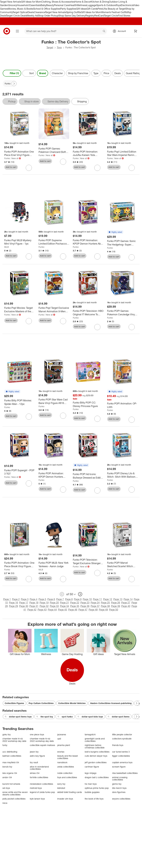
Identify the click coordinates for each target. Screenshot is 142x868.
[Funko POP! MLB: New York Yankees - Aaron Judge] (54, 565)
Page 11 (97, 599)
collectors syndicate (122, 739)
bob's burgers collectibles (97, 752)
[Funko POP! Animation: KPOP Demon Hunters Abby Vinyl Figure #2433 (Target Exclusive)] (88, 242)
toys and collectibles (67, 777)
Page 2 (16, 599)
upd (59, 739)
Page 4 (34, 599)
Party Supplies (68, 9)
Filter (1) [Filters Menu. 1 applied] (12, 73)
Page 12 (108, 599)
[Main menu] (17, 31)
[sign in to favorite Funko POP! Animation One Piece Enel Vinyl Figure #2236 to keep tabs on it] (29, 168)
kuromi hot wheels (11, 784)
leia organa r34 (10, 773)
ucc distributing (10, 752)
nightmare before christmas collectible (95, 746)
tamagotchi (90, 734)
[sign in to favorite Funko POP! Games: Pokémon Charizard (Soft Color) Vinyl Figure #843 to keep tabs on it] (63, 162)
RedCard (99, 16)
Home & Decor (83, 2)
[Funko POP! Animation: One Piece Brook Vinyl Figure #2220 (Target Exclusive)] (20, 565)
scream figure (119, 767)
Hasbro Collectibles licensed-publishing (111, 703)
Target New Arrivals (11, 2)
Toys (118, 5)
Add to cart (11, 167)
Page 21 (65, 603)
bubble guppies (92, 792)
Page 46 (73, 610)
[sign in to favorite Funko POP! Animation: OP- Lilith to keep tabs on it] (132, 420)
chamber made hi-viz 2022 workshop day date (14, 740)
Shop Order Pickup (48, 16)
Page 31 (34, 606)
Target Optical (20, 12)
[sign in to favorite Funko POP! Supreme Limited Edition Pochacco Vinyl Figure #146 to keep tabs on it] (63, 256)
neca (5, 803)
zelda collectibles (66, 767)
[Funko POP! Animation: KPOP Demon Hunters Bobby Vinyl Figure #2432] (54, 475)
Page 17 (24, 603)
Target (50, 47)
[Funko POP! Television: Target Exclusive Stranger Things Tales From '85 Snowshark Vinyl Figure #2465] (88, 562)
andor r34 (7, 777)
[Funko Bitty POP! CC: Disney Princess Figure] (88, 404)
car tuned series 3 (121, 752)
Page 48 (93, 610)
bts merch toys (119, 788)
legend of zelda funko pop (42, 792)
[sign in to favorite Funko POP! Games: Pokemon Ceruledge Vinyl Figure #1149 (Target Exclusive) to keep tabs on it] (132, 327)
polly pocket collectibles (14, 799)
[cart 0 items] (136, 31)
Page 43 (42, 610)
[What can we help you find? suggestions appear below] (66, 31)
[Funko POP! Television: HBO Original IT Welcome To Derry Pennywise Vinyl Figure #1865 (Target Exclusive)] (88, 313)
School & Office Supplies (47, 9)
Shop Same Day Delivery (72, 16)
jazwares (62, 734)
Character (57, 73)
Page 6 (51, 599)
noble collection (65, 773)
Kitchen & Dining (100, 2)
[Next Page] (14, 84)
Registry (90, 16)
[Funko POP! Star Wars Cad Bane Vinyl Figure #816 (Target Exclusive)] (54, 401)
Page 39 (116, 606)
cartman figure (92, 767)
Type (96, 73)
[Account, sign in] (120, 31)
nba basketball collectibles (125, 773)
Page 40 (126, 606)
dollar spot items (119, 717)
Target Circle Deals (16, 16)
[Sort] (29, 73)
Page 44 (52, 610)
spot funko (65, 717)
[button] (115, 232)
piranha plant (64, 745)
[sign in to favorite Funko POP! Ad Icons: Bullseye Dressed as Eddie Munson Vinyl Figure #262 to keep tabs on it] (97, 490)
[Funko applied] (10, 84)
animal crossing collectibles (120, 779)
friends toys (118, 745)
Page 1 (7, 599)
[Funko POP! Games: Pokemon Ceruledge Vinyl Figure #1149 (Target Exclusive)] (122, 313)
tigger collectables (121, 756)
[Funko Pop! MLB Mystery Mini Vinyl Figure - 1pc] (20, 242)
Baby (43, 5)
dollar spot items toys (18, 717)
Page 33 (54, 606)
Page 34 (65, 606)
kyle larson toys (37, 799)
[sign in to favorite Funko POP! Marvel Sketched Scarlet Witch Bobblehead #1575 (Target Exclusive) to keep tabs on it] (132, 579)
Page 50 (114, 610)
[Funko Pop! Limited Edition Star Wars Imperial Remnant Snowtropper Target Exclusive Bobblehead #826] (122, 153)
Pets (100, 9)
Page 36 (85, 606)
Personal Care (62, 5)
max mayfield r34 (11, 762)
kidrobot (61, 788)
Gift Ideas (81, 9)
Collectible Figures (14, 703)
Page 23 (85, 603)
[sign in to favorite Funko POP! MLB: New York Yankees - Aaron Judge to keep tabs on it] (63, 579)
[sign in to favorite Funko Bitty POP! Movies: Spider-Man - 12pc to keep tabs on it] (29, 417)
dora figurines (119, 792)
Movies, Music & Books (21, 9)
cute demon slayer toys (96, 756)
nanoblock (62, 762)
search (104, 31)
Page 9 (78, 599)
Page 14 (128, 599)
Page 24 (95, 603)
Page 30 (24, 606)
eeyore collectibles (121, 799)
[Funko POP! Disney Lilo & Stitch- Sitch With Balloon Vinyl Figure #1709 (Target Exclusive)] (122, 475)
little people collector (122, 734)
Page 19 (44, 603)
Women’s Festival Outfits (114, 12)
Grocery (12, 5)
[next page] (80, 594)
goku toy (7, 734)
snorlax (61, 752)
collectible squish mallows (42, 745)
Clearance (40, 12)
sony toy (61, 784)
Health (73, 5)
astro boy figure (37, 756)
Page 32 (44, 606)
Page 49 (103, 610)
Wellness (82, 5)
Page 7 (60, 599)
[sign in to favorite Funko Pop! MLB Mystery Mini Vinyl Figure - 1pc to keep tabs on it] (29, 256)
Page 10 (87, 599)
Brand (43, 73)
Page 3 (25, 599)
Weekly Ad (32, 16)
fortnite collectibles (39, 777)
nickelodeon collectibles (41, 784)
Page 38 (105, 606)
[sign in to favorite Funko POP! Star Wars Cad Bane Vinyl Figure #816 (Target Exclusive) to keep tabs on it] (63, 416)
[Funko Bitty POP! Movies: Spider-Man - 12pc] (20, 402)
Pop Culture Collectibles (41, 703)
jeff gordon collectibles (96, 762)
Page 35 (75, 606)
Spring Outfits (74, 12)
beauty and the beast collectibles (67, 757)
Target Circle (111, 16)
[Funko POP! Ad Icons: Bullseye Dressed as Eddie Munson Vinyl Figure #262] (88, 476)
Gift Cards (92, 9)
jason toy (34, 752)
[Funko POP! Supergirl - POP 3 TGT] (20, 472)
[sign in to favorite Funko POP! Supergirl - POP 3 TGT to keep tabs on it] (29, 483)
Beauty (50, 5)
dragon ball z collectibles (97, 777)
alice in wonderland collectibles (39, 768)
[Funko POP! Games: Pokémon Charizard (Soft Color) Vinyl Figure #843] (54, 150)
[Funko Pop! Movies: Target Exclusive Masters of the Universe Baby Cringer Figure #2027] (20, 310)
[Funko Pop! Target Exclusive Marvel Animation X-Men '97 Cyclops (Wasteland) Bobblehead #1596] (54, 310)
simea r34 (35, 773)
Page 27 (126, 603)
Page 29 (13, 606)
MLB (7, 247)
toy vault (34, 762)
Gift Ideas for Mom (31, 2)
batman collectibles (12, 756)
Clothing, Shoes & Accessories (58, 2)
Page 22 (75, 603)
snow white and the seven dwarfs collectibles (15, 793)
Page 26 (116, 603)
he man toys (91, 784)
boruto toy (7, 767)
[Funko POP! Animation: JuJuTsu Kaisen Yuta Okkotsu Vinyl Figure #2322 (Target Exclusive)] (88, 153)
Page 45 (63, 610)
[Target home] (7, 31)
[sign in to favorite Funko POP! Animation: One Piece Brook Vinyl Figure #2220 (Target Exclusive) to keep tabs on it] (29, 579)
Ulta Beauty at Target (114, 9)
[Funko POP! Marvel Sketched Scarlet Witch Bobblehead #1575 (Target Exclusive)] (122, 565)
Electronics (127, 5)
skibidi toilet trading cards (70, 792)
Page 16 (13, 603)
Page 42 (32, 610)
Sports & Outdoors (106, 5)
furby (5, 745)
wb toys (6, 788)
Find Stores (124, 16)
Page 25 (105, 603)
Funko (7, 158)
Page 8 (69, 599)
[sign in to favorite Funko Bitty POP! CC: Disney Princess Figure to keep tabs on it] (97, 419)
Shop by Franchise (78, 73)
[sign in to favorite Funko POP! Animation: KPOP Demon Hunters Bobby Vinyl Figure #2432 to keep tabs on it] (63, 490)
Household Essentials (29, 5)
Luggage (91, 5)
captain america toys (122, 762)
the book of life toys (94, 799)
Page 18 (34, 603)
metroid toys (36, 788)
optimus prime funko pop (97, 788)
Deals (31, 12)
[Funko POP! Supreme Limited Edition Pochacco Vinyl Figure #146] (54, 242)
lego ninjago (91, 773)
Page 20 (54, 603)
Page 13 (118, 599)
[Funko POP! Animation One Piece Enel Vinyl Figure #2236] (20, 153)
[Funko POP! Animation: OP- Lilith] (122, 405)
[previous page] (62, 594)
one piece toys (37, 734)
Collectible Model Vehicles (72, 703)
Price (106, 73)
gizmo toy (117, 784)
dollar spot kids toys (90, 717)
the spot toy (45, 717)
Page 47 (83, 610)
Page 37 (95, 606)
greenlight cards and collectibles (95, 740)
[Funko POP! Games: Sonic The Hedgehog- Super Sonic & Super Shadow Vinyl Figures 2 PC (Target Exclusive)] (122, 243)
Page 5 (42, 599)
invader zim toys (65, 799)
